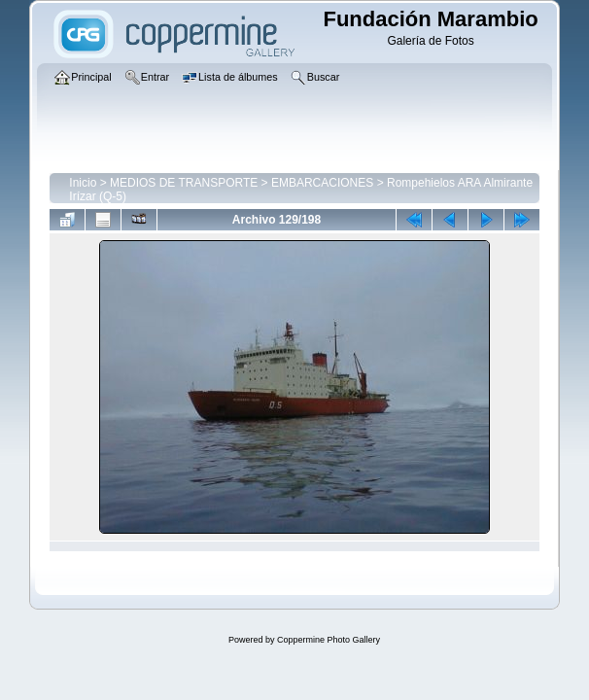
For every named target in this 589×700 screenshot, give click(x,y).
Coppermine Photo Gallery (329, 640)
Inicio (83, 183)
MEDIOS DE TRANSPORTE (184, 183)
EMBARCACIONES (322, 183)
